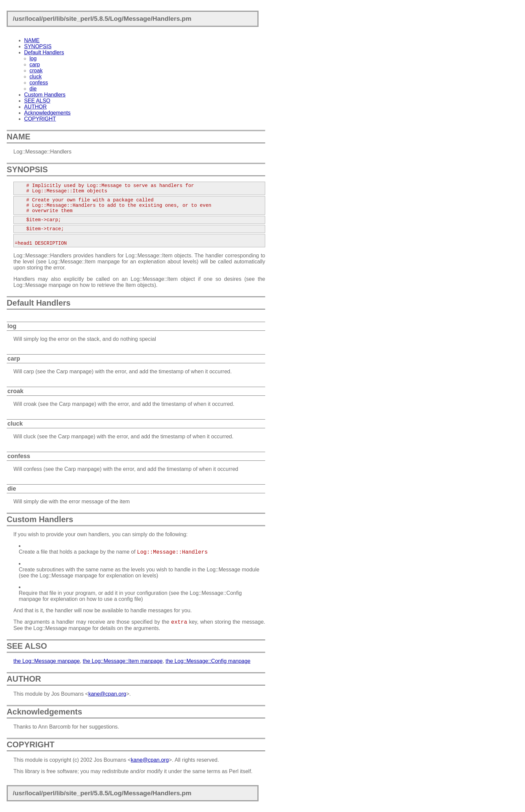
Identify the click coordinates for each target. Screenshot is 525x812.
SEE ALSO (37, 101)
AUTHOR (35, 107)
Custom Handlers (45, 95)
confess (39, 83)
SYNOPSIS (38, 46)
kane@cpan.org (107, 694)
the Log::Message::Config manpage (208, 661)
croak (36, 71)
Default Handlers (44, 52)
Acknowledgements (47, 113)
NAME (32, 40)
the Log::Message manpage (47, 661)
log (33, 58)
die (33, 89)
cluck (35, 77)
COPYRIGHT (40, 119)
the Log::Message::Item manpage (123, 661)
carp (35, 65)
